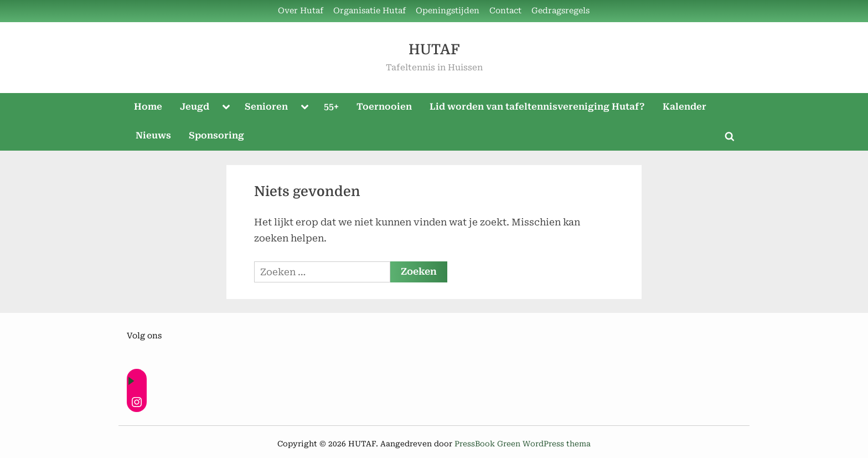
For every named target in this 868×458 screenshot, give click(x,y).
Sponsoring (216, 135)
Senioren (266, 107)
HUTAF (434, 50)
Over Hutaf (301, 11)
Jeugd (195, 107)
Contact (505, 11)
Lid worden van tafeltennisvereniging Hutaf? (537, 107)
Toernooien (384, 107)
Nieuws (153, 135)
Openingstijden (448, 11)
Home (148, 107)
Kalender (684, 107)
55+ (331, 107)
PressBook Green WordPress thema (523, 444)
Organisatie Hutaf (370, 11)
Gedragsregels (560, 11)
